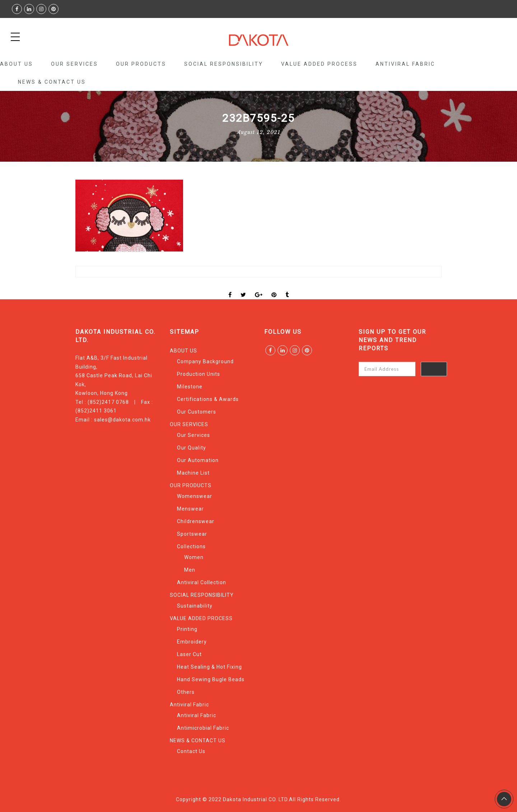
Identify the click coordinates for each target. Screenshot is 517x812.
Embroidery (192, 642)
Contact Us (191, 751)
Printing (187, 629)
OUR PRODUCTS (141, 64)
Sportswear (192, 534)
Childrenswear (196, 521)
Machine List (193, 473)
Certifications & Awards (208, 399)
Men (190, 570)
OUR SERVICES (74, 64)
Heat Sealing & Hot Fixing (209, 667)
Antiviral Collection (202, 582)
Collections (191, 546)
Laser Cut (189, 654)
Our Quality (192, 448)
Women (194, 557)
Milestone (190, 387)
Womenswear (195, 496)
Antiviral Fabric (405, 64)
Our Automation (198, 460)
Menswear (190, 509)
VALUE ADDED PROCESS (319, 64)
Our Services (194, 435)
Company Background (205, 361)
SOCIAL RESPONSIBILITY (224, 64)
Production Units (199, 374)
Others (186, 692)
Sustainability (195, 606)
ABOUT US (17, 64)
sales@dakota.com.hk (122, 420)
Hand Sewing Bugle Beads (211, 679)
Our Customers (197, 412)
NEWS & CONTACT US (52, 82)
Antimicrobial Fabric (203, 728)
